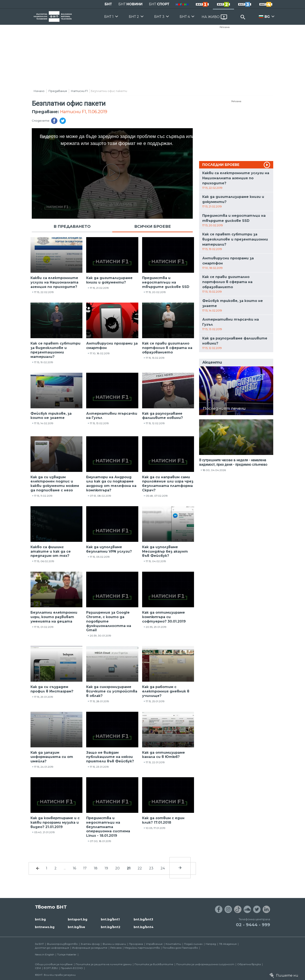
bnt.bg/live (76, 927)
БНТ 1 (109, 17)
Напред (211, 944)
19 (106, 868)
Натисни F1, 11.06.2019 (84, 112)
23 (151, 868)
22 (140, 868)
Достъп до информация (52, 948)
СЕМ (38, 968)
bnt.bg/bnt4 (144, 927)
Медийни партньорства (142, 948)
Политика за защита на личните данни (104, 964)
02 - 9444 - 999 (253, 925)
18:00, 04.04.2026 (214, 470)
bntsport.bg (78, 919)
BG (267, 17)
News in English (45, 954)
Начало (39, 91)
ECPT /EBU (51, 968)
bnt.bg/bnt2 (111, 927)
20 (117, 868)
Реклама (225, 27)
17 (85, 868)
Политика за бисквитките (154, 964)
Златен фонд (90, 944)
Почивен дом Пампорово (180, 948)
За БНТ (39, 944)
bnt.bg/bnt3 (143, 919)
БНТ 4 (185, 17)
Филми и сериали (114, 944)
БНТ (108, 4)
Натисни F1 (79, 91)
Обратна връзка (249, 964)
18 (96, 868)
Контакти (173, 944)
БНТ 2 (134, 17)
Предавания (58, 91)
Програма (136, 944)
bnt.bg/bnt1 (110, 919)
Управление (154, 944)
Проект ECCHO (72, 968)
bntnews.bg (45, 927)
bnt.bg (40, 919)
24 (163, 868)
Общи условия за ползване (54, 964)
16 (74, 868)
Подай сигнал (193, 944)
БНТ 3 (159, 17)
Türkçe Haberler (67, 954)
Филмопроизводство (62, 944)
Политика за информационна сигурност (205, 964)
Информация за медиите (90, 948)
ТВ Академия (228, 944)
